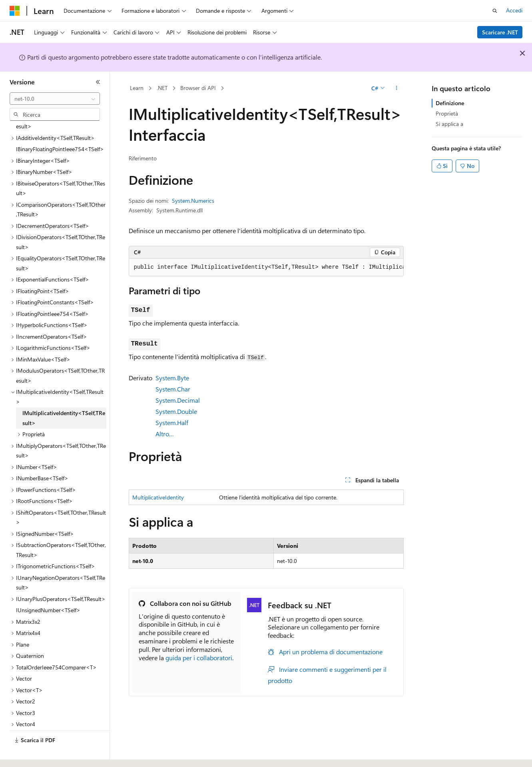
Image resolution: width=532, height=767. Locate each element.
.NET (162, 88)
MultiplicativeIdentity (158, 497)
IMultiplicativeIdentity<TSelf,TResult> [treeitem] (64, 396)
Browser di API (198, 88)
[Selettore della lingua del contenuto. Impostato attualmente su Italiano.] (27, 754)
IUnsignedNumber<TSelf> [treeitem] (48, 588)
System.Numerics (193, 201)
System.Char (173, 389)
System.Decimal (178, 400)
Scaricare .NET (500, 32)
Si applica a (449, 124)
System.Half (172, 422)
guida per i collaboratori (199, 658)
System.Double (176, 411)
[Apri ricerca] (495, 11)
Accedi (514, 10)
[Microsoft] (15, 11)
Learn (137, 88)
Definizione (450, 103)
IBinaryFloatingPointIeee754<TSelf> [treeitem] (60, 127)
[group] (266, 268)
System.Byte (172, 378)
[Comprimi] (98, 82)
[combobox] (55, 99)
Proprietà (447, 113)
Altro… (165, 434)
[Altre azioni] (396, 88)
